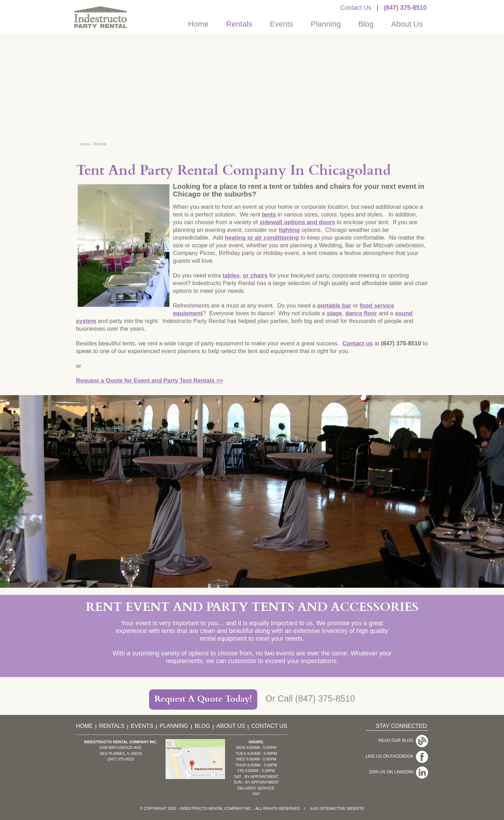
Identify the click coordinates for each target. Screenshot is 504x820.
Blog (366, 24)
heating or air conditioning (262, 238)
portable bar (334, 306)
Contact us (358, 343)
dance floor (361, 313)
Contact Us (356, 8)
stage (334, 313)
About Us (407, 24)
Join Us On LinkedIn (392, 760)
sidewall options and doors (297, 222)
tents (269, 215)
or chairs (255, 275)
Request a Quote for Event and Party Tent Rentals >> (149, 381)
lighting (289, 230)
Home (198, 24)
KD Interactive (330, 808)
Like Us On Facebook (391, 750)
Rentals (239, 24)
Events (282, 24)
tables (231, 275)
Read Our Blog (397, 739)
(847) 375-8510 (405, 8)
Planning (326, 24)
